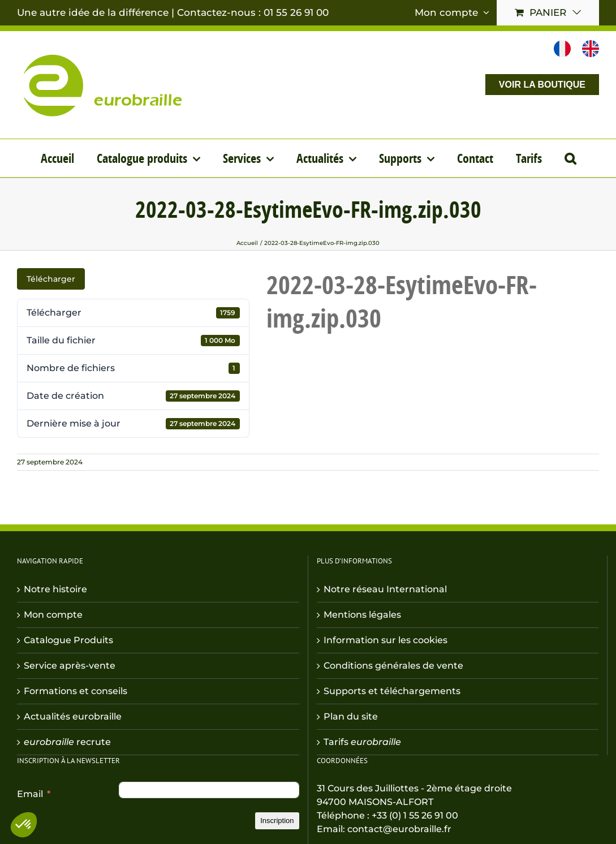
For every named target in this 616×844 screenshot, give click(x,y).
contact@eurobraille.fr (399, 829)
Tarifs (362, 742)
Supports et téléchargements (392, 691)
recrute (67, 742)
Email (30, 794)
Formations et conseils (76, 691)
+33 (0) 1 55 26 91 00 (415, 815)
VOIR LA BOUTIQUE (542, 85)
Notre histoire (55, 589)
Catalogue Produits (68, 640)
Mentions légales (362, 615)
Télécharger (51, 279)
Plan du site (351, 716)
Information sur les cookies (385, 640)
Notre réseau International (385, 589)
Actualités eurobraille (73, 716)
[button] (570, 158)
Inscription (277, 821)
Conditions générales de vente (393, 666)
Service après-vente (70, 666)
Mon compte (53, 615)
